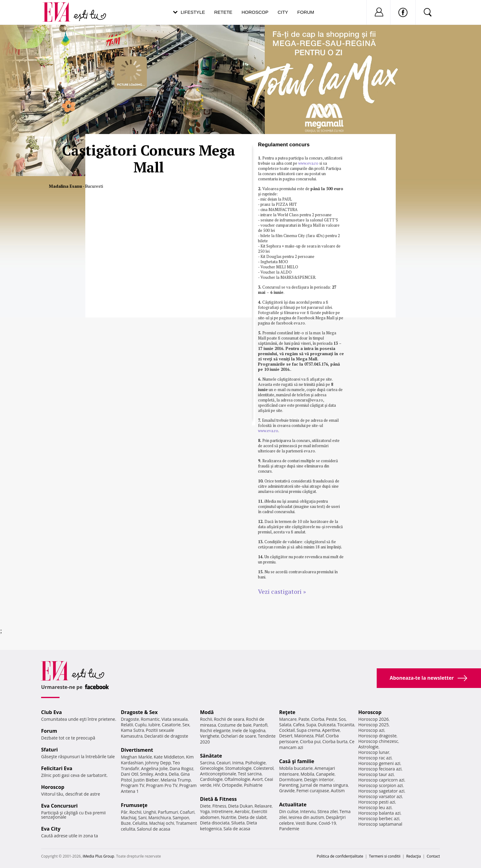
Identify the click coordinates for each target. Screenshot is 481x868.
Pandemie (289, 829)
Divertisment (137, 750)
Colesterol (264, 768)
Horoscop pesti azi (377, 802)
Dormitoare (291, 780)
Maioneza (304, 736)
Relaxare (263, 806)
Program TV (133, 785)
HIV (217, 785)
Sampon (181, 818)
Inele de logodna (249, 730)
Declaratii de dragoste (166, 736)
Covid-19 (327, 823)
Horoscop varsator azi (380, 796)
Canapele (325, 774)
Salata (285, 725)
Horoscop (255, 12)
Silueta (238, 823)
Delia (174, 774)
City (283, 12)
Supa (311, 725)
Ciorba (318, 719)
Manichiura (160, 818)
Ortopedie (232, 785)
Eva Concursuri (59, 806)
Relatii (127, 725)
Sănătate (211, 756)
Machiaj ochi (162, 823)
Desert (286, 736)
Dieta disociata (215, 823)
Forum (306, 12)
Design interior (319, 780)
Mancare (288, 719)
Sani (142, 818)
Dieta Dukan (240, 806)
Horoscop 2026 (373, 719)
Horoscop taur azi (376, 774)
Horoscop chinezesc (378, 741)
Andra (161, 774)
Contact (433, 856)
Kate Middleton (169, 757)
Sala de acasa (237, 829)
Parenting (289, 785)
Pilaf (320, 736)
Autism (338, 791)
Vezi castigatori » (282, 591)
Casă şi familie (297, 761)
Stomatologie (238, 768)
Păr (124, 812)
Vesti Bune (306, 823)
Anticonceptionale (218, 774)
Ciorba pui (310, 741)
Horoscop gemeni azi (379, 763)
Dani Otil (130, 774)
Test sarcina (250, 774)
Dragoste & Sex (139, 712)
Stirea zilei (327, 811)
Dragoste (130, 719)
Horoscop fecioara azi (380, 769)
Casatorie (171, 725)
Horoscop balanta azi (379, 813)
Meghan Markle (137, 757)
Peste (332, 719)
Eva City (51, 829)
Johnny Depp (158, 763)
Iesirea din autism (306, 817)
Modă (207, 712)
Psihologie (256, 763)
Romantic (150, 719)
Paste (304, 719)
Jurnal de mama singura (324, 785)
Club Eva (52, 712)
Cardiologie (211, 779)
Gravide (287, 791)
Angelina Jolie (154, 768)
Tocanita (346, 725)
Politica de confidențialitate (340, 856)
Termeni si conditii (385, 856)
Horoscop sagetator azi (381, 791)
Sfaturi (49, 750)
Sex (186, 725)
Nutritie (229, 817)
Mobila (307, 774)
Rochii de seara (229, 719)
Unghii (150, 812)
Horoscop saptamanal (380, 824)
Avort (257, 779)
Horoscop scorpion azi (381, 785)
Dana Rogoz (182, 768)
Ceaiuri (224, 763)
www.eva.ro (308, 163)
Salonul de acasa (154, 829)
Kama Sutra (132, 730)
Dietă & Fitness (218, 799)
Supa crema (308, 730)
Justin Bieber (146, 780)
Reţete (287, 712)
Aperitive (331, 730)
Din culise (289, 811)
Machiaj (129, 818)
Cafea (299, 725)
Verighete (210, 736)
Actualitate (293, 805)
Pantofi (260, 725)
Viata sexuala (175, 719)
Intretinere (222, 811)
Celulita (140, 823)
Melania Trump (176, 780)
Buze (126, 823)
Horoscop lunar (374, 752)
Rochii (135, 812)
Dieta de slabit (252, 817)
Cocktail (287, 730)
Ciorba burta (335, 741)
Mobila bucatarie (296, 768)
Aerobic (242, 811)
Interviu (308, 811)
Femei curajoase (313, 791)
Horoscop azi (371, 730)
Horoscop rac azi (375, 758)
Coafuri (187, 812)
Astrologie (368, 747)
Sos (342, 719)
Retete (223, 12)
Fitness (219, 806)
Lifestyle (193, 12)
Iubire (154, 725)
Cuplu (141, 725)
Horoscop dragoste (377, 736)
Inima (238, 763)
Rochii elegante (215, 730)
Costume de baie (235, 725)
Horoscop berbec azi (379, 818)
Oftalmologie (237, 779)
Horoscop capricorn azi (381, 780)
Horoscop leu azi (375, 807)
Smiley (146, 774)
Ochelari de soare (239, 736)
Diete (205, 806)
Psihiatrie (253, 785)
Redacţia (414, 856)
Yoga (205, 811)
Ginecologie (212, 768)
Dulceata (327, 725)
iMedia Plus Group (98, 856)
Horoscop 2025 (373, 725)
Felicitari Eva (57, 768)
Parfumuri (168, 812)
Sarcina (207, 763)
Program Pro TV (162, 785)
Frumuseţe (134, 805)
